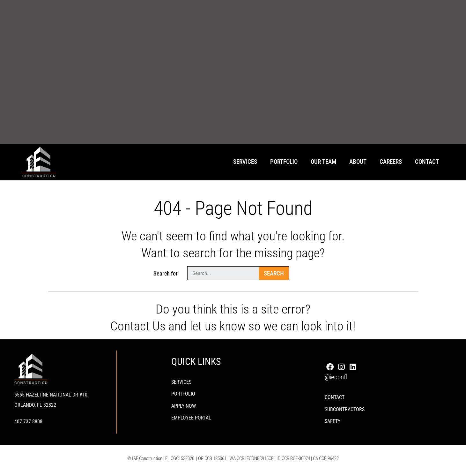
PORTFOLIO (183, 395)
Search (274, 273)
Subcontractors (345, 411)
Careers (391, 162)
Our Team (323, 162)
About (358, 162)
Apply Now (184, 407)
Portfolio (284, 162)
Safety (333, 423)
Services (245, 162)
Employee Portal (191, 420)
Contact (427, 162)
